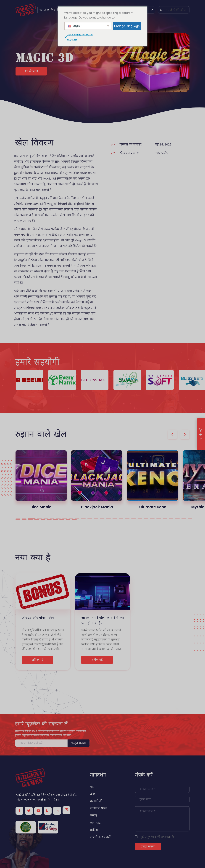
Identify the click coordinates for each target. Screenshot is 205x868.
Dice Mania (41, 507)
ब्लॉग (93, 816)
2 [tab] (24, 397)
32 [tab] (37, 520)
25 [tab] (171, 519)
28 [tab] (190, 519)
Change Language (127, 26)
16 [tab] (115, 519)
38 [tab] (74, 520)
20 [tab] (140, 519)
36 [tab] (62, 520)
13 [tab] (96, 519)
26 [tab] (177, 519)
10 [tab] (77, 519)
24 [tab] (165, 519)
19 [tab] (134, 519)
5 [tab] (46, 397)
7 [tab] (58, 397)
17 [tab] (121, 519)
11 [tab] (83, 519)
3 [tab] (32, 397)
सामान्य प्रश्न (98, 808)
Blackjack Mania (97, 507)
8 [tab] (65, 397)
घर (41, 10)
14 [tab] (102, 519)
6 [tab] (52, 397)
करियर (95, 830)
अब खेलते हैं (31, 71)
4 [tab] (39, 397)
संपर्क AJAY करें (100, 837)
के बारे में (56, 10)
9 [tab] (71, 519)
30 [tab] (24, 520)
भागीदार (95, 823)
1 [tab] (18, 397)
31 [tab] (30, 520)
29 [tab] (18, 520)
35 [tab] (55, 520)
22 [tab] (152, 519)
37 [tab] (68, 520)
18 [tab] (127, 519)
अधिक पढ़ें (37, 660)
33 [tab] (43, 520)
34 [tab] (49, 520)
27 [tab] (184, 519)
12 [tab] (90, 519)
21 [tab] (146, 519)
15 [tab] (108, 519)
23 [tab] (159, 519)
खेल (46, 10)
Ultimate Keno (153, 507)
